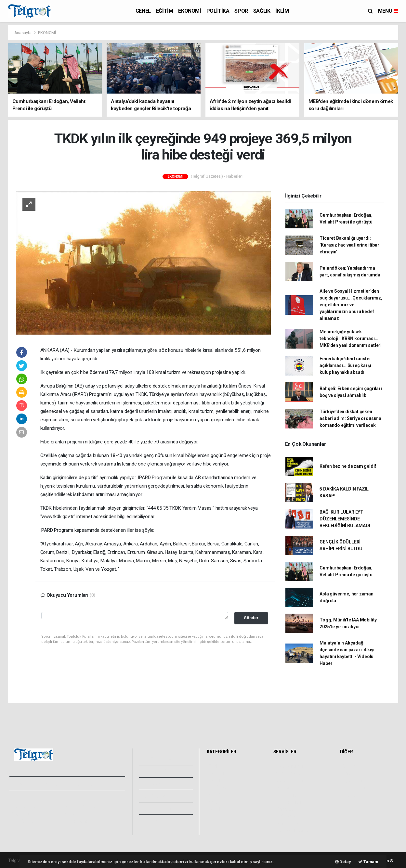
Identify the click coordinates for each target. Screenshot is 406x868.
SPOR (241, 11)
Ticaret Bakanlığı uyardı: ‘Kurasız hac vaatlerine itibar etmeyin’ (349, 245)
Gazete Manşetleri (294, 831)
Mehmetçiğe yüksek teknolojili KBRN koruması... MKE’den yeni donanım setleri (351, 338)
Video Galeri (159, 771)
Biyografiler (354, 781)
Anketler (350, 773)
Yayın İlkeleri (24, 814)
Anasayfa (23, 33)
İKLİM (282, 11)
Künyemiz (157, 808)
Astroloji (350, 795)
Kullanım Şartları (81, 807)
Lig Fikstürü (287, 795)
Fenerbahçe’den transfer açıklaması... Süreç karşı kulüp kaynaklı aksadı (345, 365)
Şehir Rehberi (289, 823)
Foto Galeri (158, 759)
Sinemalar (286, 809)
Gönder (251, 618)
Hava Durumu (289, 766)
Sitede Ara (353, 766)
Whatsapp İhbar (81, 814)
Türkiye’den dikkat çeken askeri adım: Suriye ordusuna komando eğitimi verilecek (350, 418)
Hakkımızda (23, 807)
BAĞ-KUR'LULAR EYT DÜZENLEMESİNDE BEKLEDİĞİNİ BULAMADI (345, 519)
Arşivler (154, 796)
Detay (343, 862)
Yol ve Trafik (288, 773)
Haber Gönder (79, 821)
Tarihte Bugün (289, 802)
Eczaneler (285, 788)
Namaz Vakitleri (291, 781)
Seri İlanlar (286, 816)
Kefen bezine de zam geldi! (348, 466)
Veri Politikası (25, 821)
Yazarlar (155, 784)
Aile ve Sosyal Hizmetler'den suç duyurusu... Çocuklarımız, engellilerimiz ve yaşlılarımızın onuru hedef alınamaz (351, 305)
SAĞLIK (262, 11)
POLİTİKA (218, 11)
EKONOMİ (190, 11)
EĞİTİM (165, 11)
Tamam (368, 862)
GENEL (143, 11)
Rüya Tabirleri (355, 788)
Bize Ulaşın (157, 821)
